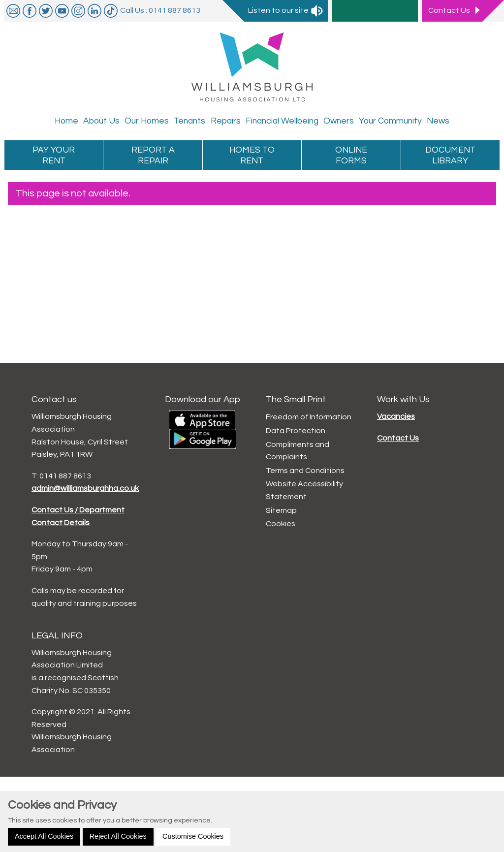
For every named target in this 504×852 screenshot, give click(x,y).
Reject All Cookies (118, 836)
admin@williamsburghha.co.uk (85, 488)
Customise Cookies (193, 836)
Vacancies (396, 416)
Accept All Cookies (44, 836)
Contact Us (398, 438)
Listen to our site (286, 10)
